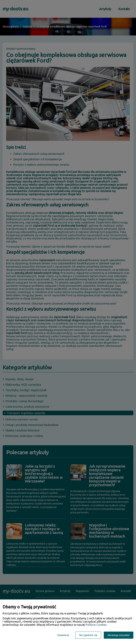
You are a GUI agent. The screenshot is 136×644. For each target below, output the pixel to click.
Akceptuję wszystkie (119, 635)
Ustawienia (63, 635)
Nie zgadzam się (88, 635)
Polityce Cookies (96, 625)
